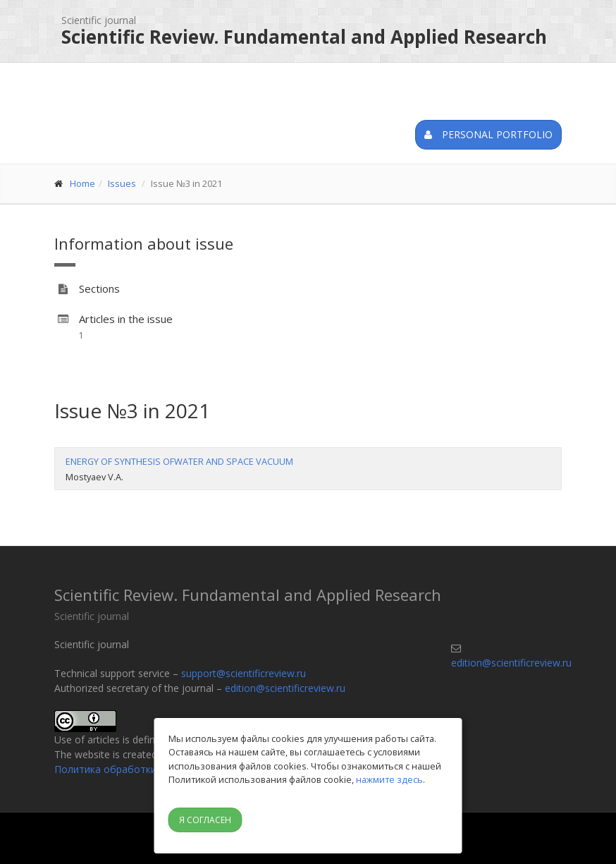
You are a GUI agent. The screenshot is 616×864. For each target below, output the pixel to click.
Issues (122, 183)
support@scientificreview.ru (244, 673)
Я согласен (205, 820)
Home (82, 183)
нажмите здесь (389, 779)
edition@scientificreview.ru (285, 688)
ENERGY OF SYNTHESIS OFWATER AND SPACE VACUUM (179, 461)
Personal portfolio (488, 134)
